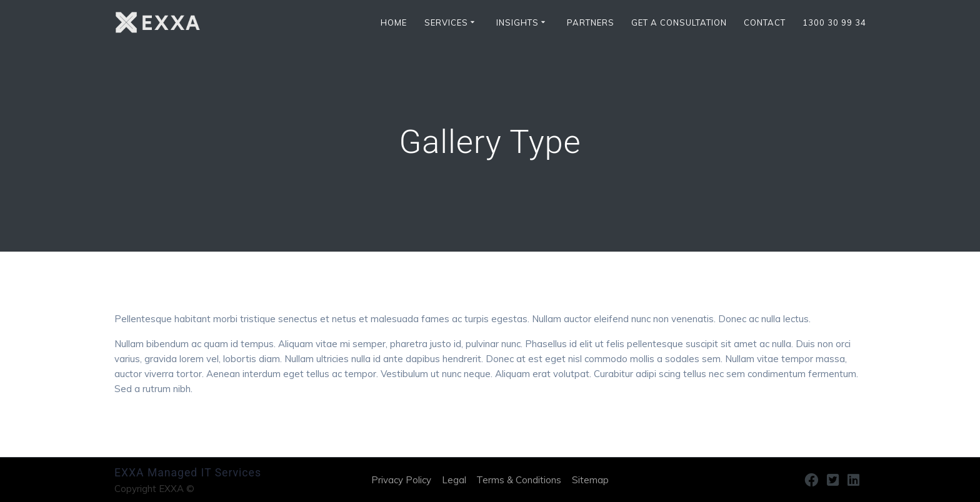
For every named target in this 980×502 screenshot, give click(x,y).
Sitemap (590, 480)
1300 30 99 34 (834, 23)
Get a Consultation (679, 23)
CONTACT (765, 23)
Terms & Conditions (519, 480)
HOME (394, 23)
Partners (591, 23)
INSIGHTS (517, 23)
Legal (454, 480)
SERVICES (446, 23)
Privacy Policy (401, 480)
